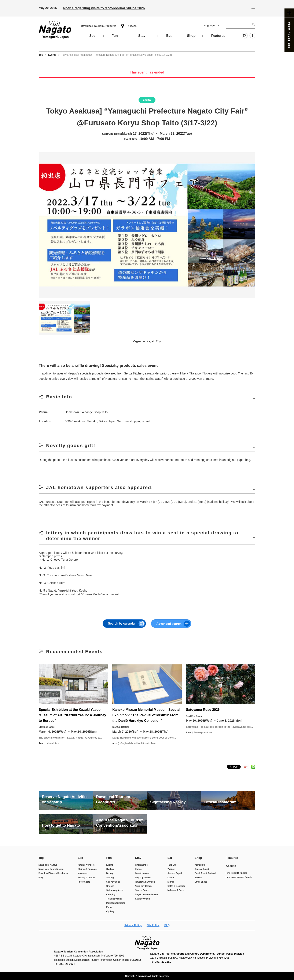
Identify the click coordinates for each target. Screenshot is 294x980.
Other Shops (201, 882)
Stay (138, 858)
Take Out (172, 865)
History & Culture (86, 878)
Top (41, 858)
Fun (109, 858)
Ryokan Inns (141, 865)
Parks (109, 907)
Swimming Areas (115, 890)
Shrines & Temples (87, 869)
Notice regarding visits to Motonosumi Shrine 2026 (104, 8)
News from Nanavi (48, 865)
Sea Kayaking (113, 882)
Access (132, 26)
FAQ (41, 878)
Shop (198, 858)
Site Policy (153, 925)
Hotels (138, 869)
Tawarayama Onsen (145, 882)
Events (110, 865)
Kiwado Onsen (142, 899)
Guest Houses (142, 873)
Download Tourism (99, 26)
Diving (110, 873)
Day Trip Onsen (143, 878)
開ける (147, 399)
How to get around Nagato (239, 877)
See (80, 858)
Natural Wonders (86, 865)
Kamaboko (200, 865)
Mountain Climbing (116, 903)
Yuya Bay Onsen (143, 886)
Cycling (110, 869)
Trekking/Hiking (114, 899)
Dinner (171, 882)
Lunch (171, 878)
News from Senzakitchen (51, 869)
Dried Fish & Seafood (205, 873)
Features (232, 858)
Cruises (110, 886)
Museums (82, 873)
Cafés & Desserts (176, 886)
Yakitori (171, 869)
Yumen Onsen (142, 890)
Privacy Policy (133, 925)
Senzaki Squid (175, 873)
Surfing (110, 878)
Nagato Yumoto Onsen (146, 895)
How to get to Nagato (236, 873)
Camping (111, 895)
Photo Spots (84, 882)
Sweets (198, 878)
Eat (170, 858)
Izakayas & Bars (176, 890)
